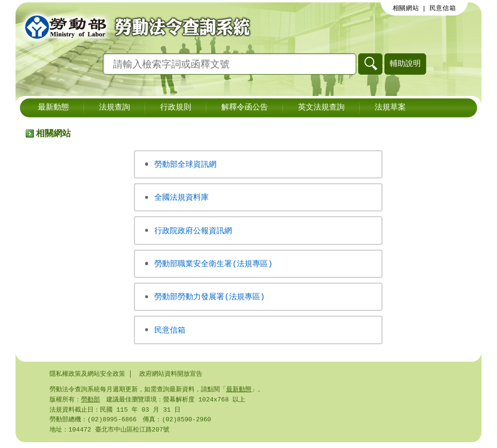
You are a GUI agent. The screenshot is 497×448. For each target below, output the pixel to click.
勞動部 (91, 403)
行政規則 (176, 108)
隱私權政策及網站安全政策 (87, 377)
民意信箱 (443, 8)
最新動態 (53, 108)
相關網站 (406, 8)
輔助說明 (405, 63)
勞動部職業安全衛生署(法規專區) (213, 265)
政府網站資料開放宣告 (171, 377)
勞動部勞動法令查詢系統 (134, 27)
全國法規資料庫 (182, 198)
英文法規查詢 (321, 108)
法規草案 (390, 108)
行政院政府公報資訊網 (193, 232)
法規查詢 (115, 108)
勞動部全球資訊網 (185, 164)
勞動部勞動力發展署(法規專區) (209, 299)
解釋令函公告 (245, 108)
